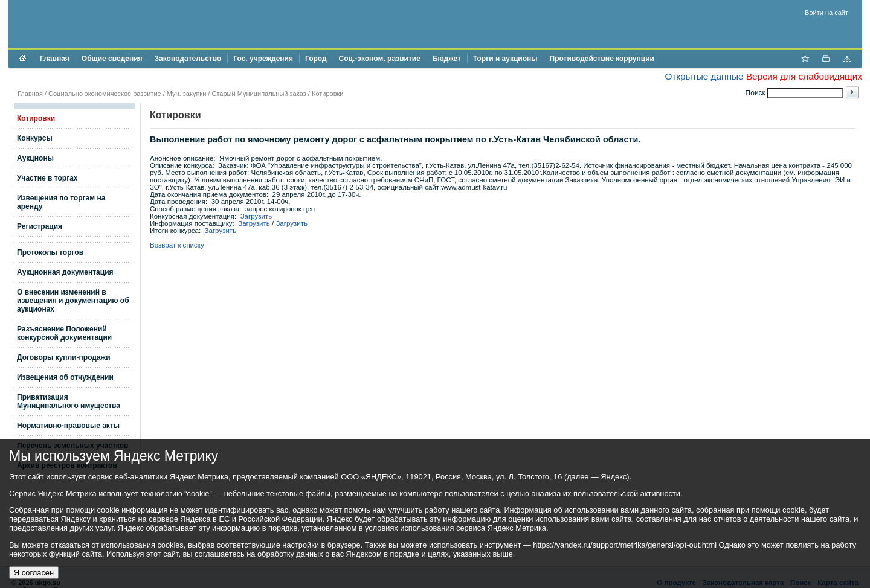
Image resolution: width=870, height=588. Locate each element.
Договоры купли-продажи (64, 357)
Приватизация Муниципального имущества (69, 401)
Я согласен (34, 573)
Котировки (328, 94)
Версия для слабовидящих (804, 76)
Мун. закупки (186, 94)
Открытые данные (704, 76)
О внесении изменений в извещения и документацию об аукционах (73, 301)
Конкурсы (35, 138)
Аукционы (35, 158)
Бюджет (447, 59)
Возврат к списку (177, 245)
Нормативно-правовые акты (68, 426)
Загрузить (256, 216)
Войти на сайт (826, 13)
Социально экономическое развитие (105, 94)
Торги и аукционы (505, 59)
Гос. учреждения (263, 59)
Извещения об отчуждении (65, 377)
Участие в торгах (47, 178)
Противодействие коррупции (602, 59)
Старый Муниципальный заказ (259, 94)
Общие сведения (112, 59)
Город (316, 59)
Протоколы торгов (50, 252)
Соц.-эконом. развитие (380, 59)
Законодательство (188, 59)
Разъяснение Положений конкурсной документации (64, 333)
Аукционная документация (65, 272)
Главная (55, 59)
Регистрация (40, 226)
